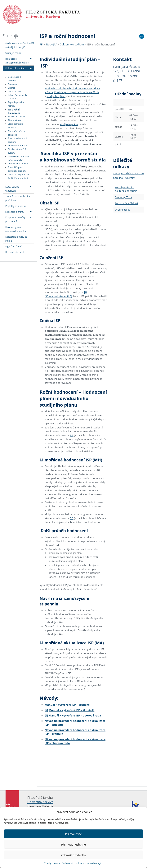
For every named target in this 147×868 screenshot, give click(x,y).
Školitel (11, 88)
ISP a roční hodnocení (14, 111)
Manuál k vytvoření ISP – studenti (67, 705)
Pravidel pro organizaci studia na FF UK (77, 92)
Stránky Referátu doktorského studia (126, 189)
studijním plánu (69, 124)
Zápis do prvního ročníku (16, 104)
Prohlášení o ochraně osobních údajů (82, 863)
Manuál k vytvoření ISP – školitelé (69, 710)
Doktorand (13, 84)
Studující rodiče (13, 53)
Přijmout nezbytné (73, 844)
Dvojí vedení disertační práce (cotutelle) (19, 158)
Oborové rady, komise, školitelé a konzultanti (19, 176)
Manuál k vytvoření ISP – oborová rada (73, 715)
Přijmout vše (73, 834)
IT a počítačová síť (15, 252)
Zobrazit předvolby (73, 855)
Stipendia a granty (15, 212)
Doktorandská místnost (15, 79)
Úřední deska (122, 210)
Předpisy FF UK (123, 197)
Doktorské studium (15, 68)
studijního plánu (56, 96)
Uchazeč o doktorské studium (18, 97)
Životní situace (15, 120)
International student (18, 164)
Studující (12, 36)
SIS (72, 435)
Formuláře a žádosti (126, 203)
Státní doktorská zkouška (16, 126)
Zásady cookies (52, 863)
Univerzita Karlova (40, 802)
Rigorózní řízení (13, 246)
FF (41, 44)
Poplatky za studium (16, 206)
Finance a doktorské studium (17, 140)
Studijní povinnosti (17, 117)
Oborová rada (15, 91)
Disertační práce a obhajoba (16, 133)
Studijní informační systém (17, 151)
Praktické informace (17, 146)
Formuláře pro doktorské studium (17, 169)
